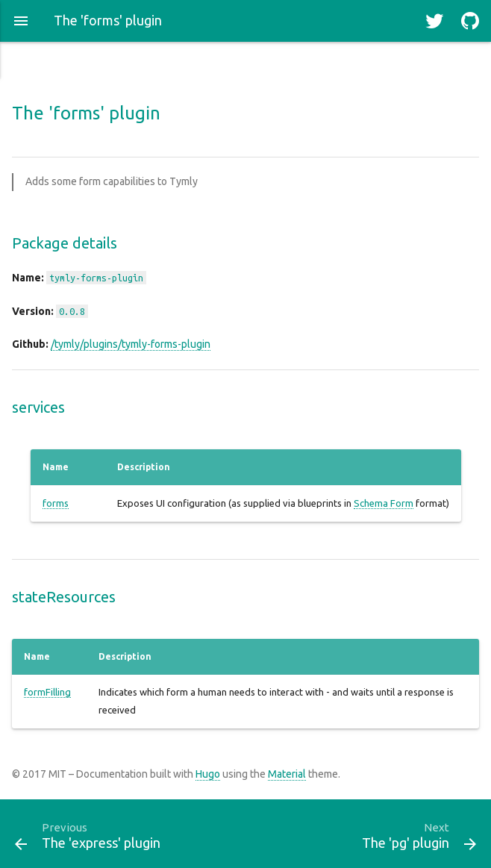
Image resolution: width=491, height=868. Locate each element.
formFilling (47, 692)
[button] (21, 21)
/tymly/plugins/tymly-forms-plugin (131, 344)
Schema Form (384, 503)
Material (287, 774)
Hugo (208, 774)
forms (56, 503)
